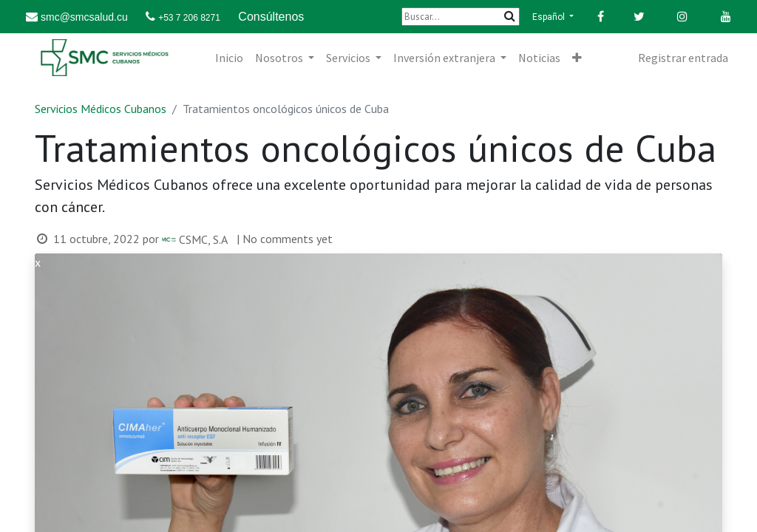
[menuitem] (229, 58)
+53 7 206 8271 (189, 18)
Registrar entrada (683, 58)
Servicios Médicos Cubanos (101, 109)
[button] (577, 58)
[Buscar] (461, 17)
